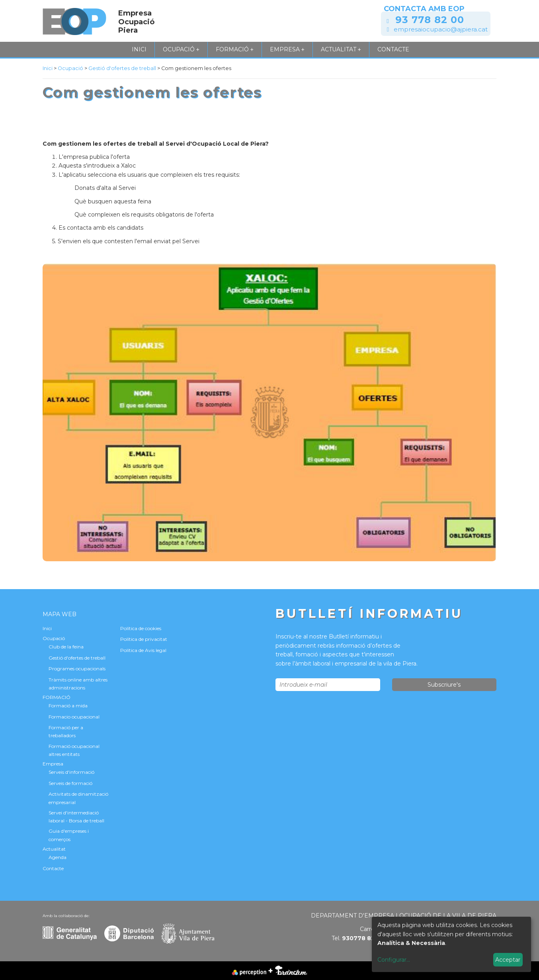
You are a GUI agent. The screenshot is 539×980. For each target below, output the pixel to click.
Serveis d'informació (71, 772)
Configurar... (394, 960)
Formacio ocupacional (74, 717)
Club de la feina (66, 647)
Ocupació (181, 50)
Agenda (58, 857)
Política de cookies (141, 628)
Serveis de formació (70, 783)
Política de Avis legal (143, 650)
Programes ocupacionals (77, 669)
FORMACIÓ (235, 50)
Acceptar (508, 960)
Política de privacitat (144, 639)
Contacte (393, 49)
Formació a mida (68, 706)
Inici (139, 49)
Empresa (287, 50)
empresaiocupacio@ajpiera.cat (441, 29)
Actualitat (341, 50)
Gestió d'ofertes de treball (123, 68)
